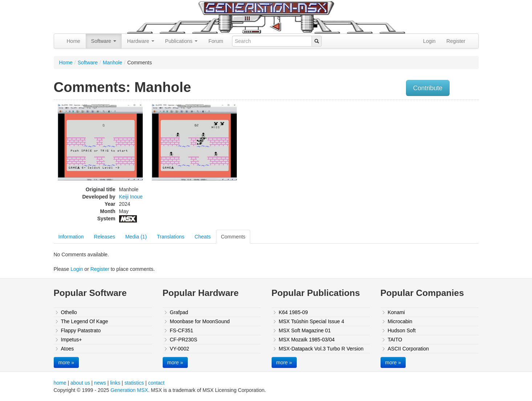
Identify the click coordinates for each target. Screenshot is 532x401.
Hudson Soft (402, 330)
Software (104, 41)
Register (456, 41)
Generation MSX (129, 390)
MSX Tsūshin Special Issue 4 (312, 321)
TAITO (395, 340)
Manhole (113, 63)
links (115, 383)
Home (74, 41)
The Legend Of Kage (85, 321)
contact (156, 383)
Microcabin (400, 321)
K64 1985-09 (293, 312)
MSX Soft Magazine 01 (305, 330)
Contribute (428, 88)
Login (429, 41)
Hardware (141, 41)
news (100, 383)
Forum (216, 41)
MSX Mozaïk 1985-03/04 (307, 340)
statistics (134, 383)
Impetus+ (72, 340)
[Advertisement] (405, 155)
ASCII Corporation (409, 349)
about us (80, 383)
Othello (69, 312)
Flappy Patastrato (81, 330)
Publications (181, 41)
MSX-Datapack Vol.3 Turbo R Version (321, 349)
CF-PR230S (184, 340)
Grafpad (179, 312)
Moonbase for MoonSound (200, 321)
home (60, 383)
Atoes (68, 349)
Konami (396, 312)
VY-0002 (180, 349)
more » (66, 362)
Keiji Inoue (131, 197)
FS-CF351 (182, 330)
